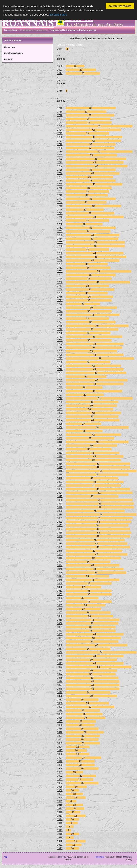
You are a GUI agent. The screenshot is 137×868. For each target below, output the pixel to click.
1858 (60, 616)
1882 (60, 703)
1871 (60, 663)
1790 (60, 369)
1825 (60, 496)
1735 (60, 170)
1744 (60, 202)
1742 (60, 195)
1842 (60, 558)
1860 (60, 623)
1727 (60, 141)
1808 (60, 435)
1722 (60, 123)
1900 (60, 769)
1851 (60, 591)
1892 (60, 740)
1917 (60, 830)
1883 (60, 707)
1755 (60, 242)
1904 (60, 783)
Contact (8, 59)
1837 (60, 540)
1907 (60, 794)
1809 (60, 438)
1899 (60, 765)
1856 (60, 609)
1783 (60, 344)
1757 (60, 250)
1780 (60, 333)
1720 (60, 115)
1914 (60, 819)
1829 (60, 511)
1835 (60, 533)
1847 (60, 576)
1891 (60, 736)
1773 (60, 308)
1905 (60, 787)
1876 (60, 681)
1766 (60, 282)
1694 (60, 73)
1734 (60, 166)
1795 (60, 388)
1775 (60, 315)
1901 (60, 772)
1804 (60, 420)
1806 (60, 427)
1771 (60, 300)
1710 (60, 91)
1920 (60, 841)
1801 (60, 409)
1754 (60, 239)
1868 (60, 652)
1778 (60, 326)
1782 (60, 340)
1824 (60, 493)
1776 (60, 319)
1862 (60, 631)
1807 (60, 431)
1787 (60, 358)
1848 (60, 580)
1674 (60, 49)
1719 (60, 112)
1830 (60, 515)
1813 (60, 453)
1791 (60, 373)
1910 (60, 805)
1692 (60, 66)
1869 (60, 656)
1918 (60, 834)
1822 (60, 486)
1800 (60, 406)
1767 (60, 286)
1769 (60, 293)
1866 (60, 645)
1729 (60, 148)
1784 (60, 348)
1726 (60, 137)
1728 (60, 144)
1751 (60, 228)
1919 (60, 838)
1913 (60, 816)
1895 (60, 750)
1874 (60, 674)
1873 (60, 671)
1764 (60, 275)
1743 (60, 199)
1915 (60, 823)
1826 (60, 500)
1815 (60, 460)
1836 (60, 536)
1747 (60, 213)
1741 (60, 192)
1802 (60, 413)
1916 (60, 827)
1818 (60, 471)
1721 (60, 119)
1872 (60, 667)
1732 (60, 159)
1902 (60, 776)
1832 (60, 522)
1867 (60, 649)
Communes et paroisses (33, 30)
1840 (60, 551)
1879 (60, 692)
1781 (60, 337)
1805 (60, 424)
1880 (60, 696)
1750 (60, 224)
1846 (60, 573)
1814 (60, 456)
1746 (60, 210)
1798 (60, 398)
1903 (60, 779)
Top (6, 857)
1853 (60, 598)
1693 (60, 70)
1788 (60, 362)
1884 (60, 711)
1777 (60, 322)
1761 (60, 264)
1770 (60, 297)
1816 (60, 464)
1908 (60, 798)
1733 (60, 163)
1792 (60, 377)
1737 (60, 177)
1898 (60, 761)
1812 (60, 449)
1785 (60, 351)
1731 (60, 155)
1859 (60, 620)
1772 (60, 304)
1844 (60, 565)
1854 (60, 602)
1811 (60, 446)
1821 (60, 482)
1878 (60, 689)
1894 (60, 747)
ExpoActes (100, 857)
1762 (60, 268)
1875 (60, 678)
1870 (60, 660)
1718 (60, 108)
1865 (60, 642)
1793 (60, 380)
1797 (60, 395)
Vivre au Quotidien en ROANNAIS (48, 20)
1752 (60, 231)
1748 (60, 217)
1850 (60, 587)
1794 (60, 384)
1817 (60, 467)
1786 (60, 355)
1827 (60, 504)
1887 (60, 721)
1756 (60, 246)
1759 (60, 257)
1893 (60, 743)
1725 (60, 133)
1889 (60, 729)
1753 (60, 235)
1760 (60, 261)
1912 (60, 812)
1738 (60, 181)
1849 (60, 584)
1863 (60, 634)
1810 (60, 442)
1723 (60, 126)
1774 (60, 311)
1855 (60, 605)
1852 (60, 594)
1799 (60, 402)
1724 (60, 130)
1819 (60, 475)
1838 (60, 544)
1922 (60, 848)
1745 (60, 206)
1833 (60, 525)
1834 (60, 529)
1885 (60, 714)
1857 (60, 613)
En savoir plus (58, 15)
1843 (60, 562)
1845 (60, 569)
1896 (60, 754)
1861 (60, 627)
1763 (60, 271)
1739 (60, 184)
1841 (60, 554)
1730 (60, 152)
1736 (60, 173)
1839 (60, 547)
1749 (60, 221)
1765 (60, 279)
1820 (60, 478)
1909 (60, 801)
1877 (60, 685)
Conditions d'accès (13, 53)
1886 (60, 718)
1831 (60, 518)
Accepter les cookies (120, 6)
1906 (60, 790)
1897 (60, 758)
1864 (60, 638)
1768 (60, 290)
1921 (60, 845)
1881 (60, 700)
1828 (60, 507)
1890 (60, 732)
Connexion (9, 47)
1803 (60, 417)
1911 (60, 809)
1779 (60, 329)
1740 (60, 188)
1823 (60, 489)
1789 (60, 366)
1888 (60, 725)
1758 (60, 253)
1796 (60, 391)
